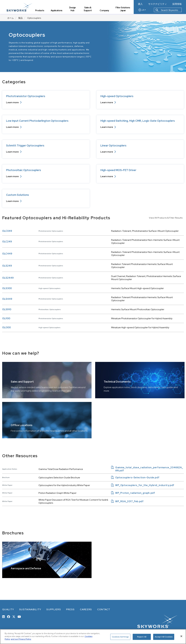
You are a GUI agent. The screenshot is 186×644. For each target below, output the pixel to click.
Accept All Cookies (164, 637)
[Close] (181, 636)
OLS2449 (8, 278)
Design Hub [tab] (73, 10)
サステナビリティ (158, 4)
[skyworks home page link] (20, 7)
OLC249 (7, 242)
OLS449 (7, 299)
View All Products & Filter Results (166, 218)
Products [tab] (40, 11)
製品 (20, 18)
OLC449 (7, 254)
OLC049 (7, 231)
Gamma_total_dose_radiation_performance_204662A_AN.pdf (147, 469)
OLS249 (7, 266)
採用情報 (177, 4)
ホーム (11, 18)
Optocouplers (34, 18)
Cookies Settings (120, 637)
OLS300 (7, 288)
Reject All (142, 637)
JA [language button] (142, 10)
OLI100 (6, 318)
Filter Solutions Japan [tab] (123, 8)
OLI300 (6, 327)
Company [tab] (105, 11)
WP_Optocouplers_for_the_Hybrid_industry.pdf (143, 485)
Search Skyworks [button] (167, 11)
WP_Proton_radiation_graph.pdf (133, 493)
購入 (140, 4)
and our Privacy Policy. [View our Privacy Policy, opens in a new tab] (21, 639)
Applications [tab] (57, 11)
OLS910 (7, 309)
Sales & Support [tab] (88, 10)
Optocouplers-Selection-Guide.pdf (135, 478)
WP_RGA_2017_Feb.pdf (127, 501)
